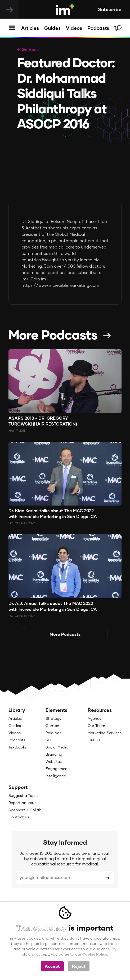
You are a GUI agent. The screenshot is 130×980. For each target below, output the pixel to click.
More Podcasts (53, 334)
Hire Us (94, 740)
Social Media (57, 747)
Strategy (53, 718)
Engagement (57, 769)
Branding (54, 754)
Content (53, 725)
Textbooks (18, 747)
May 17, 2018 (17, 430)
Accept (52, 966)
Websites (54, 761)
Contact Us (19, 817)
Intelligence (56, 776)
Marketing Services (105, 733)
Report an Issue (23, 803)
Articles (30, 28)
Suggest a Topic (23, 795)
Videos (74, 28)
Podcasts (98, 28)
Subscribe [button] (110, 9)
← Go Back (28, 49)
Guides (52, 28)
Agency (95, 718)
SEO (49, 740)
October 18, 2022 (22, 523)
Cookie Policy (95, 954)
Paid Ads (53, 733)
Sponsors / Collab (25, 810)
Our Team (96, 725)
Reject (79, 966)
